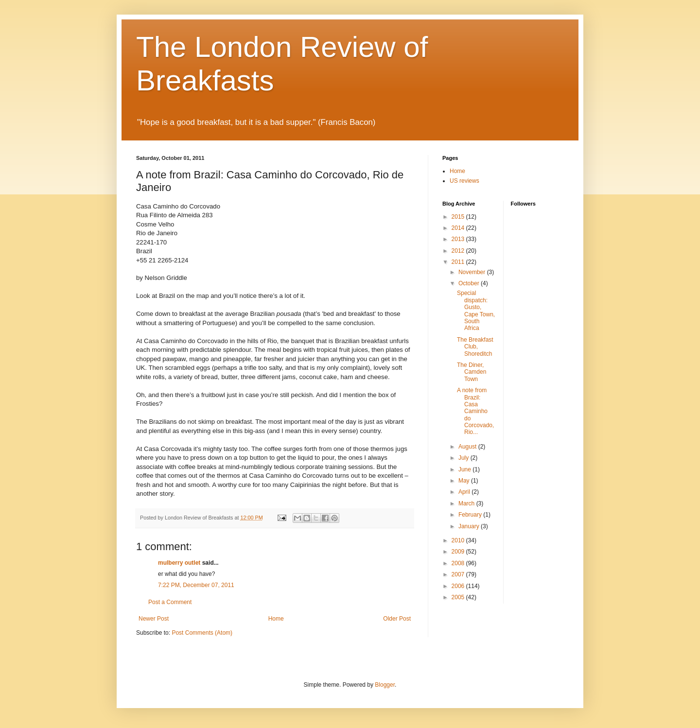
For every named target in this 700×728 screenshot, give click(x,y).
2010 (459, 540)
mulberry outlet (179, 563)
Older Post (397, 619)
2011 (459, 262)
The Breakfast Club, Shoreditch (475, 347)
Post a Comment (170, 602)
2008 (459, 563)
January (470, 526)
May (465, 481)
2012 (459, 251)
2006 (459, 586)
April (465, 492)
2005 (459, 597)
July (464, 458)
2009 (459, 552)
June (465, 469)
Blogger (385, 685)
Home (276, 619)
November (473, 272)
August (468, 447)
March (467, 503)
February (471, 515)
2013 (459, 239)
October (470, 283)
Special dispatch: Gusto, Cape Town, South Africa (476, 311)
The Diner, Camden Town (472, 372)
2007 (459, 574)
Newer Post (154, 619)
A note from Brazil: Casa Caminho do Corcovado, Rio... (475, 411)
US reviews (464, 181)
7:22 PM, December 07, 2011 (196, 585)
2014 (459, 228)
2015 (459, 217)
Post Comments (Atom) (202, 633)
